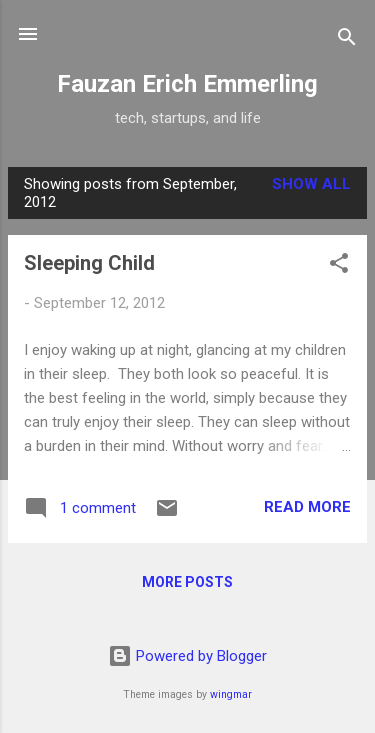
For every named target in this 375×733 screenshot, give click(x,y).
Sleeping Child (89, 263)
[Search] (347, 40)
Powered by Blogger (187, 656)
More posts (187, 582)
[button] (339, 266)
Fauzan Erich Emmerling (187, 84)
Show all (311, 184)
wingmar (231, 694)
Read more (307, 507)
